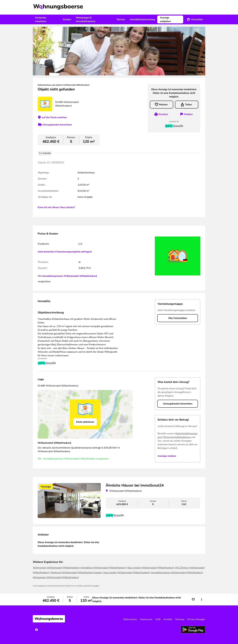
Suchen (67, 19)
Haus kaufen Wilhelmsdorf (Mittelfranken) (126, 573)
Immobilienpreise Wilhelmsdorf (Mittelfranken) (177, 573)
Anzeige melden (167, 456)
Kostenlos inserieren (41, 19)
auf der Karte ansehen (54, 117)
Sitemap (180, 619)
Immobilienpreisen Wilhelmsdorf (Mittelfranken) (70, 276)
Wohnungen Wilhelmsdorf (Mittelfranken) (56, 568)
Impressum (146, 619)
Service (121, 19)
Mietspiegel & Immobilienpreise (86, 19)
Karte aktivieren (85, 422)
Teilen (188, 105)
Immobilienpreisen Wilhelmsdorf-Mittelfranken (69, 459)
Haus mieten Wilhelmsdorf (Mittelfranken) (150, 568)
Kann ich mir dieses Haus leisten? (56, 207)
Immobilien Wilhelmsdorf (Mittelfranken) (103, 568)
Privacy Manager (196, 619)
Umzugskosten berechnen (57, 125)
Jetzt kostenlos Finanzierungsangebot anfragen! (65, 252)
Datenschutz (130, 619)
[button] (202, 599)
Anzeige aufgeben (165, 19)
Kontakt (168, 619)
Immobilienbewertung (142, 19)
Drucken (163, 114)
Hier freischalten (178, 318)
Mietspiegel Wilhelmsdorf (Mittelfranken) (56, 577)
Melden (188, 114)
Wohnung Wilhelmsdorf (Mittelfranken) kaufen (76, 573)
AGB (158, 619)
